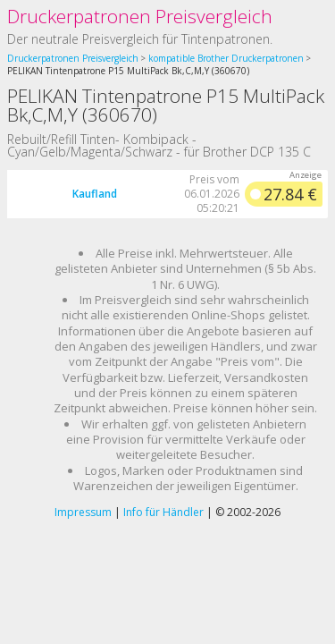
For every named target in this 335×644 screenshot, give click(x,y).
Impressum (83, 512)
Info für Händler (163, 512)
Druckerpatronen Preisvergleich (140, 16)
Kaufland (95, 194)
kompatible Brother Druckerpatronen (226, 58)
